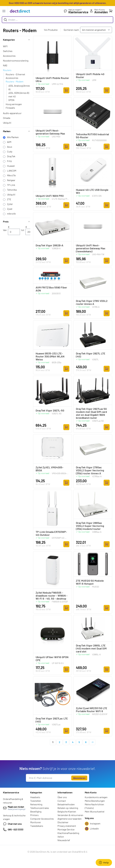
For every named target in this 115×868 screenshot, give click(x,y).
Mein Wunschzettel (95, 811)
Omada (7, 118)
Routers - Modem (15, 81)
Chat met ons (12, 824)
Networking (36, 804)
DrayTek (11, 156)
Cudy (10, 151)
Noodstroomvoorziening (16, 61)
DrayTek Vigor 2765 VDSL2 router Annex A (92, 302)
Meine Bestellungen (95, 801)
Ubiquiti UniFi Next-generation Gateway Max (50, 132)
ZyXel (10, 204)
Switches (8, 51)
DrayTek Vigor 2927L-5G (50, 410)
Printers (34, 815)
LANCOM (12, 171)
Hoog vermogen (14, 104)
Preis (17, 221)
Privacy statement (67, 826)
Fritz (9, 161)
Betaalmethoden (66, 804)
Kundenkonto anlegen (96, 797)
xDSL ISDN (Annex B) (19, 93)
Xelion (61, 837)
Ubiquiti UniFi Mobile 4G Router (90, 76)
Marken (17, 131)
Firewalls (10, 108)
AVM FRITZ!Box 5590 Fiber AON (51, 289)
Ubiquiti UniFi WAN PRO (50, 196)
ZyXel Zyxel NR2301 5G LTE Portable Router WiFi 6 (92, 710)
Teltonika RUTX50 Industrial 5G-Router (92, 136)
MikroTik (11, 175)
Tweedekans (37, 826)
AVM (9, 142)
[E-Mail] (48, 778)
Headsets (35, 797)
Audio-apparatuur (12, 113)
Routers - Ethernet (15, 74)
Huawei (11, 166)
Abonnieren (79, 778)
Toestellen (36, 801)
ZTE (9, 199)
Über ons (62, 797)
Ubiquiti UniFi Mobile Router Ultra (52, 79)
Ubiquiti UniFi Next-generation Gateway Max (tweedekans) (91, 248)
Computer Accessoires (42, 819)
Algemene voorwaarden (70, 819)
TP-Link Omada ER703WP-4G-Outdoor (51, 533)
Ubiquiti (7, 123)
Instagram (93, 824)
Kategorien (17, 40)
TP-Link (11, 185)
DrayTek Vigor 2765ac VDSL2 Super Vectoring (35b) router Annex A (90, 470)
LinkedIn (92, 829)
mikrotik (11, 214)
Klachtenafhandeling (68, 833)
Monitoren (36, 822)
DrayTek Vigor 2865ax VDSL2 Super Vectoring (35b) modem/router (90, 526)
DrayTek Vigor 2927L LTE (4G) (91, 355)
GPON (11, 100)
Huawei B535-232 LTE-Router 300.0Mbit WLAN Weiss (50, 356)
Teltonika (12, 190)
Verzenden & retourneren (70, 815)
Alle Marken (13, 137)
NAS (5, 65)
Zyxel (10, 209)
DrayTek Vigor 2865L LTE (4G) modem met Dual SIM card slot (91, 648)
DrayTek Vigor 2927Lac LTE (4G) (52, 720)
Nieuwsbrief (64, 840)
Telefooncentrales (40, 808)
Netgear (11, 180)
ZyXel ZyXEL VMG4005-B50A (49, 469)
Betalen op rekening (68, 808)
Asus (10, 147)
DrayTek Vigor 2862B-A (49, 245)
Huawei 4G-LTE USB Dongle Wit (92, 191)
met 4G (12, 96)
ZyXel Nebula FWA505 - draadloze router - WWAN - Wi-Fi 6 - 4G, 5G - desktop (52, 596)
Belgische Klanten (67, 811)
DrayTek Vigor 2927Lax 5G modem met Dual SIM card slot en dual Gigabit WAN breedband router (91, 413)
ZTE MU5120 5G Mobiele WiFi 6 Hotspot (90, 582)
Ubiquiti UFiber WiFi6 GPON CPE (52, 659)
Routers (7, 70)
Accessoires (9, 56)
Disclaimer (63, 822)
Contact (62, 801)
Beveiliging (36, 811)
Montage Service (66, 829)
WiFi (5, 46)
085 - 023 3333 (13, 829)
